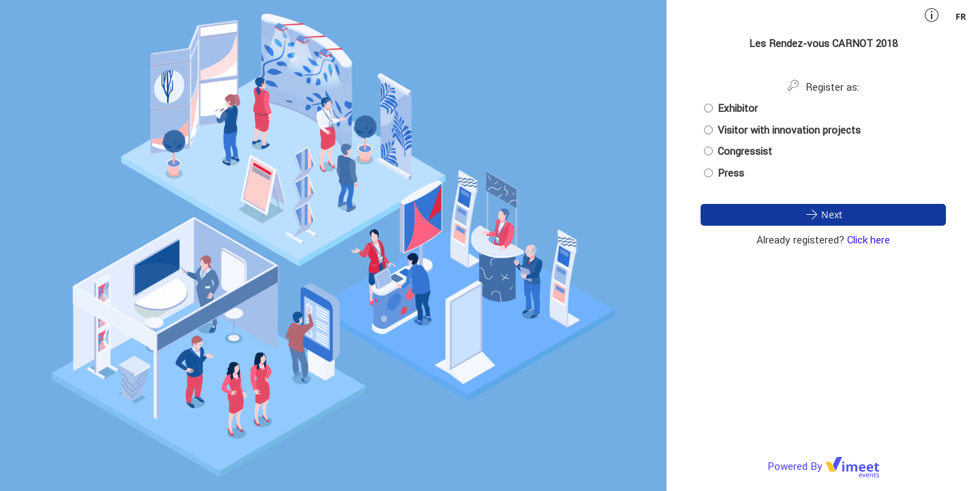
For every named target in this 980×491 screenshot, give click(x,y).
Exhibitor (731, 108)
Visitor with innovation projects (782, 130)
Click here (869, 240)
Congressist (738, 151)
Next (823, 214)
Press (724, 173)
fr (961, 16)
